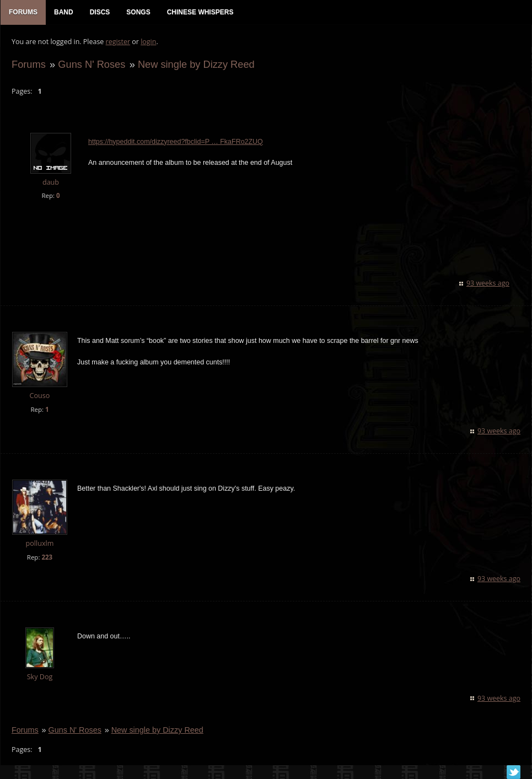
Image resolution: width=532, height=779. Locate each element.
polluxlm (40, 543)
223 (47, 557)
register (118, 42)
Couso (40, 396)
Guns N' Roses (92, 64)
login (148, 42)
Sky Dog (40, 677)
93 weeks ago (488, 283)
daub (51, 182)
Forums (29, 64)
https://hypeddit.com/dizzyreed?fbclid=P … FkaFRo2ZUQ (176, 142)
